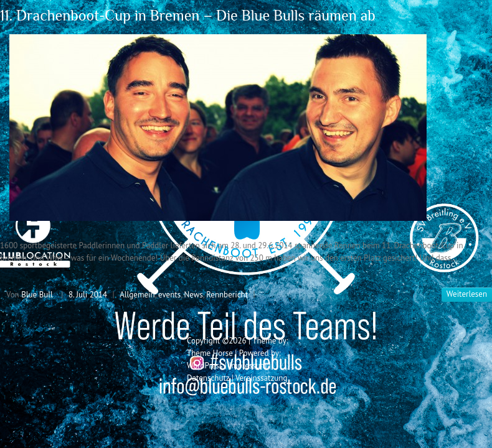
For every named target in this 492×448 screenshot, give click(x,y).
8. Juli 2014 (88, 295)
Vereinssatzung (262, 378)
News (194, 295)
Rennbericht (227, 295)
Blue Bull (37, 295)
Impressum (248, 366)
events (169, 295)
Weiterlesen (467, 294)
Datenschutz (208, 378)
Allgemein (137, 295)
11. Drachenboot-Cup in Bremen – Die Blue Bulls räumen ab (188, 15)
